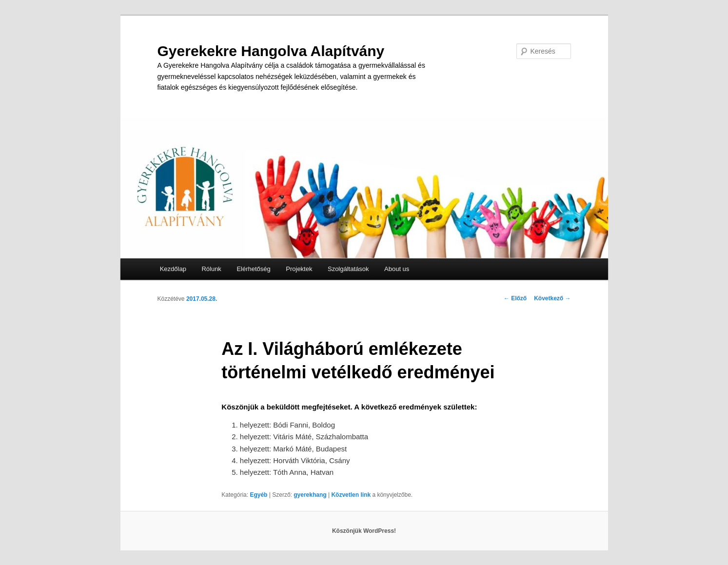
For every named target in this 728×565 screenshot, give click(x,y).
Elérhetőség (253, 269)
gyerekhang (310, 495)
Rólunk (211, 269)
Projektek (299, 269)
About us (397, 269)
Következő (552, 298)
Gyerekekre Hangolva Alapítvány (271, 51)
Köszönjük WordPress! (364, 531)
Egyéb (258, 495)
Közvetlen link (352, 495)
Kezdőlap (173, 269)
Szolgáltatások (348, 269)
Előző (515, 298)
